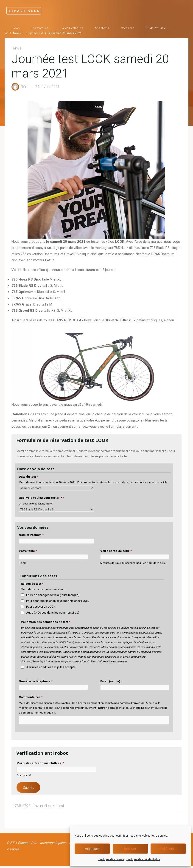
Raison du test (32, 585)
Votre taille (28, 552)
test (61, 807)
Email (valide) (111, 683)
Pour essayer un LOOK (41, 608)
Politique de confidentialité (143, 859)
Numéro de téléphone (36, 683)
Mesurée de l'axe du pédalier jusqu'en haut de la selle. (133, 564)
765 (18, 807)
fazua (38, 807)
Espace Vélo (28, 11)
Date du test (28, 478)
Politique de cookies (111, 859)
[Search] (32, 45)
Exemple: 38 (24, 777)
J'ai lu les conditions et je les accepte (51, 668)
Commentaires (31, 699)
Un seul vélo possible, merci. (36, 505)
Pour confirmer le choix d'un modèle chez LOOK (58, 602)
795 (27, 807)
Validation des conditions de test (46, 624)
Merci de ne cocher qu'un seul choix (43, 591)
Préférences (168, 849)
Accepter (92, 849)
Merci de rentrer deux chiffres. (40, 765)
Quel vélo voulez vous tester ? (41, 499)
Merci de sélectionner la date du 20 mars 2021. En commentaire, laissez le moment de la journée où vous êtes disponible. (93, 484)
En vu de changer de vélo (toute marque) (53, 597)
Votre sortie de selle (116, 552)
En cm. (23, 564)
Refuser (130, 849)
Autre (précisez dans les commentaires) (53, 614)
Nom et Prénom (31, 536)
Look (50, 807)
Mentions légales (54, 845)
